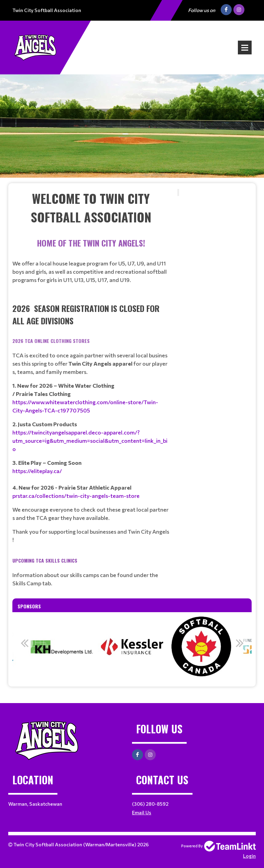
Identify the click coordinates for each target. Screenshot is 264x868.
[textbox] (91, 208)
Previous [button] (24, 643)
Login (249, 856)
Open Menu (245, 48)
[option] (63, 647)
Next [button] (240, 643)
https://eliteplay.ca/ (37, 471)
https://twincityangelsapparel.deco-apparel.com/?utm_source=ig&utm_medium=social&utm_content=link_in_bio (90, 441)
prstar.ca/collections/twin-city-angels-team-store (76, 496)
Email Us (142, 812)
